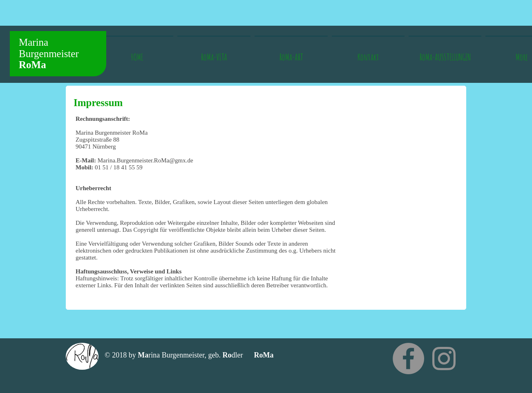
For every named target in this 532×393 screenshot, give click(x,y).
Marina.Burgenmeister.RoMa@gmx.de (145, 160)
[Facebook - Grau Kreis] (408, 359)
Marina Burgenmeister (49, 53)
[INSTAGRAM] (444, 359)
